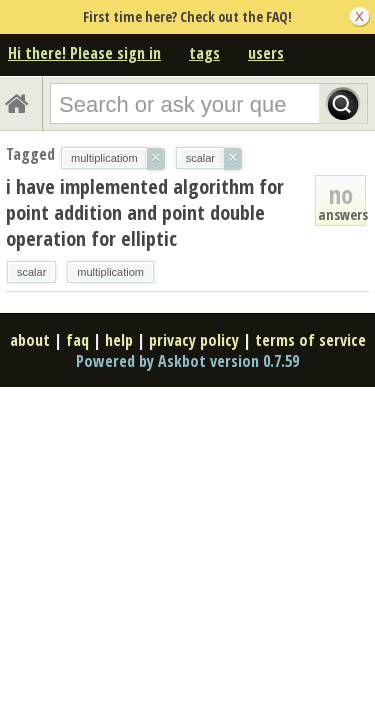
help (119, 340)
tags (204, 53)
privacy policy (194, 340)
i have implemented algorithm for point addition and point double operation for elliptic (145, 212)
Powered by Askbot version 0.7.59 (187, 361)
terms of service (310, 340)
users (266, 53)
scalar (31, 272)
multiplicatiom (110, 272)
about (30, 340)
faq (77, 340)
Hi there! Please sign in (84, 53)
